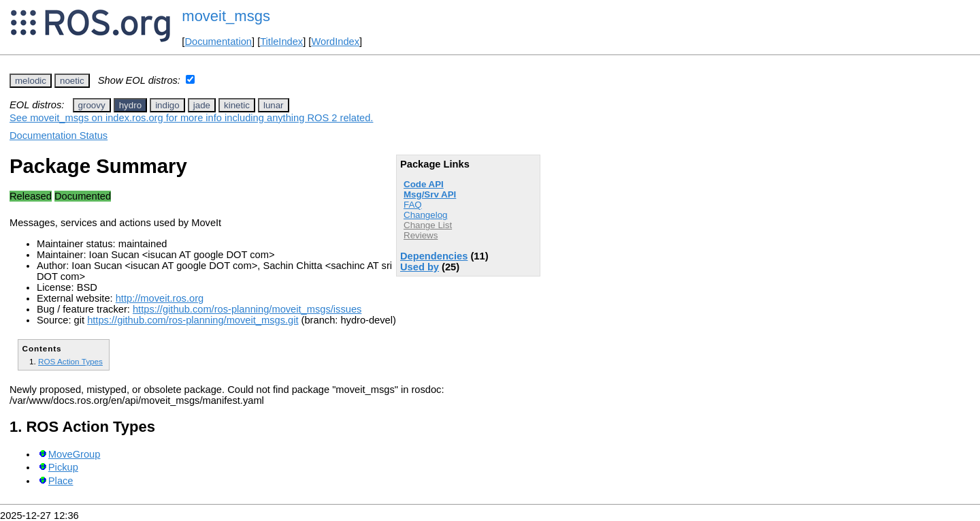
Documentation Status (59, 136)
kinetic (237, 105)
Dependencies (434, 256)
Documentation (218, 42)
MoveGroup (75, 454)
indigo (167, 105)
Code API (424, 184)
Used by (420, 267)
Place (61, 481)
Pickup (63, 467)
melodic (31, 81)
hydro (130, 105)
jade (202, 105)
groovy (92, 105)
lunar (274, 105)
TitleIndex (281, 42)
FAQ (413, 205)
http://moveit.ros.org (160, 298)
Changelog (425, 215)
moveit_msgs (226, 16)
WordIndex (335, 42)
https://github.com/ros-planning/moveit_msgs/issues (247, 309)
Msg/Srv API (430, 194)
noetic (72, 81)
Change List (428, 225)
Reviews (421, 235)
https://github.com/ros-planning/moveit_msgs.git (193, 320)
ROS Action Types (70, 361)
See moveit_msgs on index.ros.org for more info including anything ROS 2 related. (191, 118)
